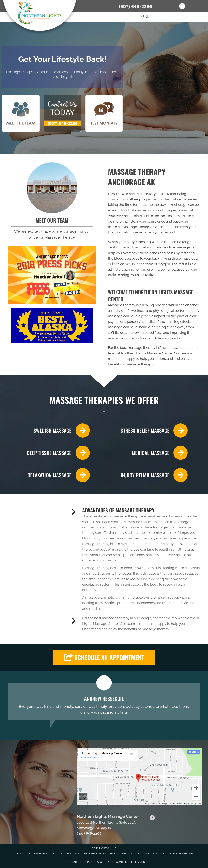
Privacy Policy (154, 853)
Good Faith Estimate (78, 862)
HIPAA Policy (130, 853)
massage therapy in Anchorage (163, 205)
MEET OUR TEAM (52, 220)
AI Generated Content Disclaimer (121, 862)
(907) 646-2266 (135, 6)
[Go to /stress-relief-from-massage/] (148, 430)
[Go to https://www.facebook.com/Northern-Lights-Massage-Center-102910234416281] (182, 7)
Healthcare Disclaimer (100, 853)
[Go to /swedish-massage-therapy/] (49, 430)
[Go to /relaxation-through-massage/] (49, 475)
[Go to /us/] (52, 188)
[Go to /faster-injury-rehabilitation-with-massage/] (148, 475)
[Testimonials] (104, 701)
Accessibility (38, 853)
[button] (104, 657)
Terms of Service (181, 853)
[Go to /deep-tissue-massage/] (49, 453)
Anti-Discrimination (65, 853)
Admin (20, 853)
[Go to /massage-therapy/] (148, 453)
